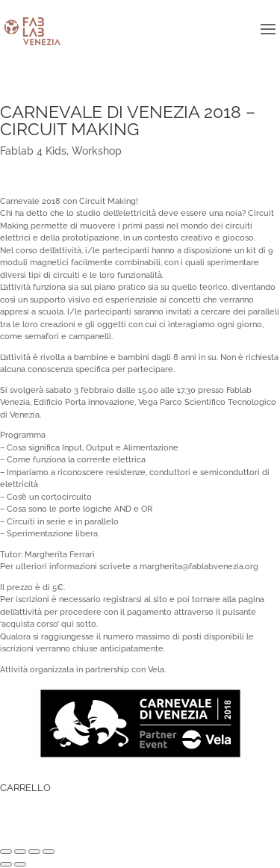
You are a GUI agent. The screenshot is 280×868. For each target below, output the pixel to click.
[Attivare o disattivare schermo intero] (34, 852)
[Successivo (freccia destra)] (20, 864)
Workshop (97, 151)
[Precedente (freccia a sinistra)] (6, 864)
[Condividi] (20, 852)
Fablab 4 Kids (33, 151)
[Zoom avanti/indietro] (49, 852)
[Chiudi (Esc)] (6, 852)
